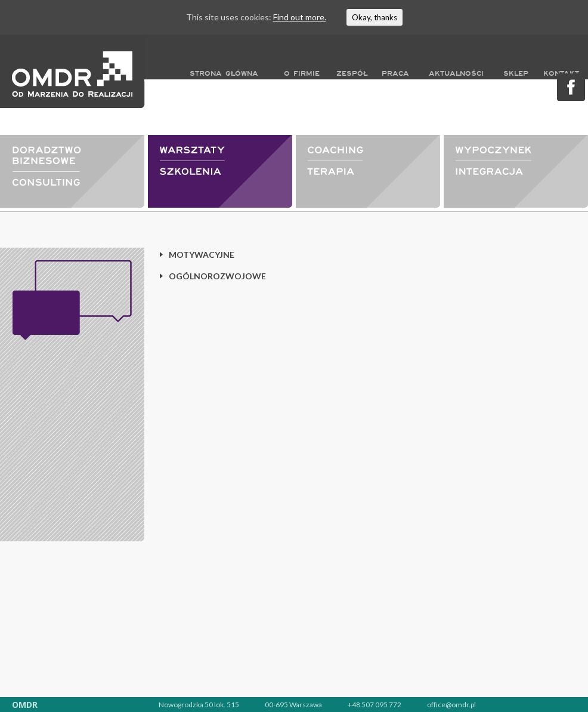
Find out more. (300, 17)
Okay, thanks (375, 17)
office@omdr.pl (451, 705)
